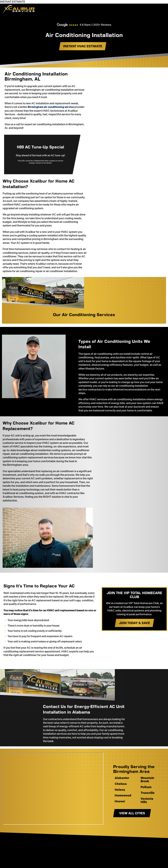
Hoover (120, 816)
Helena (120, 805)
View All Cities (132, 828)
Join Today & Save (133, 638)
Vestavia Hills (147, 815)
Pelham (146, 802)
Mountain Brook (147, 794)
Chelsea (121, 799)
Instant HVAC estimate (83, 52)
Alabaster (122, 793)
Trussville (148, 808)
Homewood (123, 811)
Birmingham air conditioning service (51, 103)
